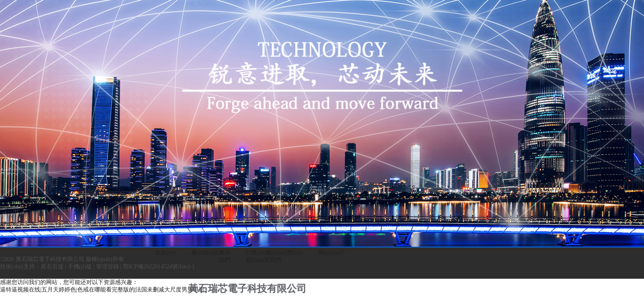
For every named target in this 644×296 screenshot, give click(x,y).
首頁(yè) (165, 253)
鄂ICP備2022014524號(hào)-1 (159, 267)
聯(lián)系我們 (264, 260)
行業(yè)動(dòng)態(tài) (274, 253)
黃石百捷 (52, 267)
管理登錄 (108, 267)
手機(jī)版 (80, 267)
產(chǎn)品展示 (211, 253)
